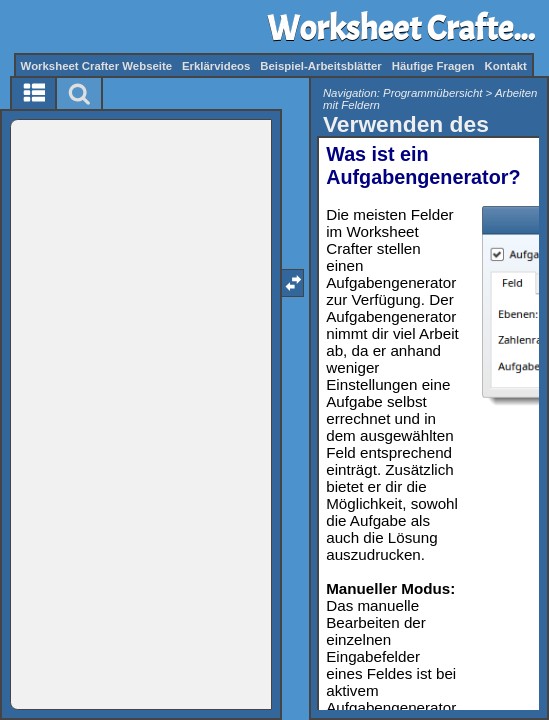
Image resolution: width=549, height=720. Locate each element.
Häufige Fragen (433, 66)
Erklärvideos (216, 66)
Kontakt (505, 66)
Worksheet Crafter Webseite (97, 66)
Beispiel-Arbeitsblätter (321, 66)
